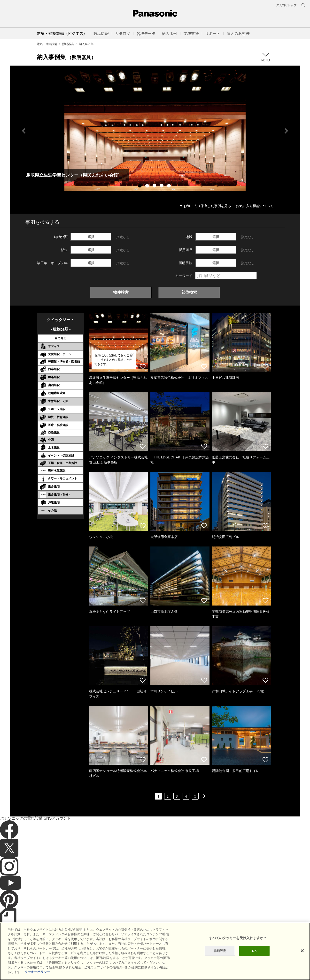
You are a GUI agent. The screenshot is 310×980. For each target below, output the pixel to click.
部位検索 (189, 292)
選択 (91, 237)
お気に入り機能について (255, 206)
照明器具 (68, 44)
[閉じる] (302, 959)
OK (254, 959)
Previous (24, 131)
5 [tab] (170, 186)
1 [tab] (140, 186)
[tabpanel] (155, 131)
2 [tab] (148, 186)
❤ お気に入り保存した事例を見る (205, 206)
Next (286, 131)
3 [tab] (155, 186)
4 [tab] (162, 186)
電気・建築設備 (47, 44)
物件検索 (121, 292)
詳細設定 (220, 959)
